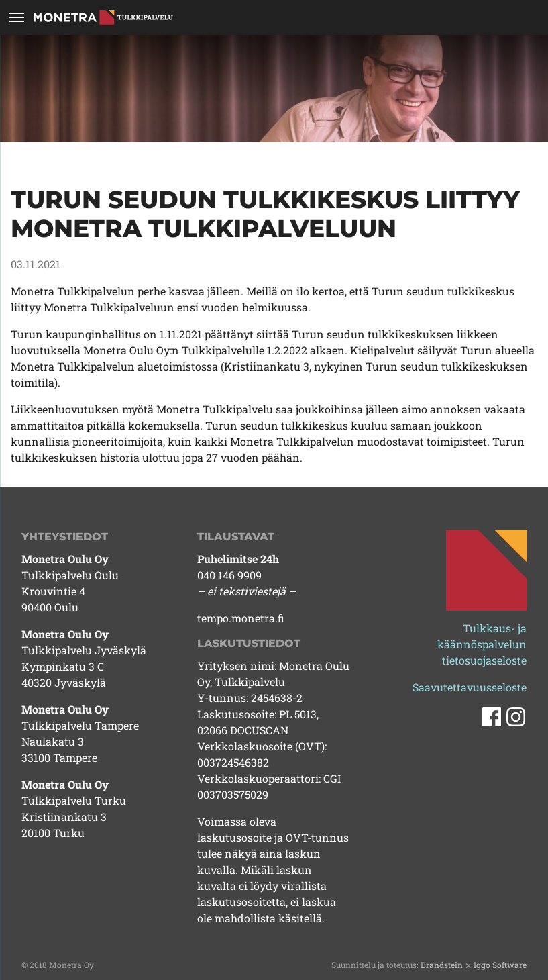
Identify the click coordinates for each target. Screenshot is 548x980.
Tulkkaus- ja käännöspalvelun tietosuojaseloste (482, 644)
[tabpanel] (274, 89)
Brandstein (442, 965)
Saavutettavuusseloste (470, 687)
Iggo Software (500, 965)
